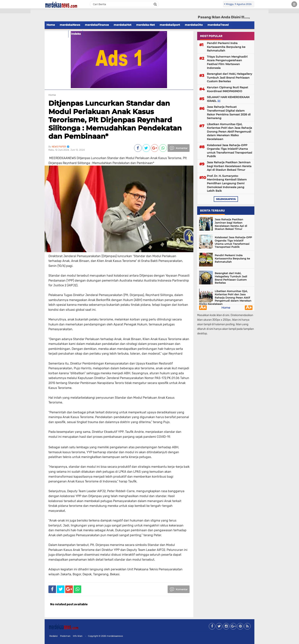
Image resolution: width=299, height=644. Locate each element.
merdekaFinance (97, 25)
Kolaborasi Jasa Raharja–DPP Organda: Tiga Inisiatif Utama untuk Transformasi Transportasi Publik (229, 151)
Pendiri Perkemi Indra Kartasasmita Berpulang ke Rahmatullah (226, 47)
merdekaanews (115, 636)
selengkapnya (226, 199)
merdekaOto (194, 25)
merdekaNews (70, 25)
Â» (249, 308)
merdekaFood (56, 34)
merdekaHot (123, 25)
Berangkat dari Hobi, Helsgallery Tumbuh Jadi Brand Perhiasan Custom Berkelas (229, 78)
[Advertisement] (15, 69)
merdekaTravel (218, 25)
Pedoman (65, 636)
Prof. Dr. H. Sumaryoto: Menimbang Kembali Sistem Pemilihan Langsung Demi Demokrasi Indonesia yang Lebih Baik (227, 183)
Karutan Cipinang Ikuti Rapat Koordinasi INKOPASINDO (227, 89)
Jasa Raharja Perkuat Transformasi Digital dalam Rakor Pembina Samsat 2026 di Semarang (229, 112)
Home (51, 25)
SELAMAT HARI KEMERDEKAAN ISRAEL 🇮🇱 (228, 99)
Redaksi (53, 636)
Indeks (76, 34)
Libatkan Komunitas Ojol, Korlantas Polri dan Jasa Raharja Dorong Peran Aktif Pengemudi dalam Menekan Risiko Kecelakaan (229, 132)
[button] (15, 11)
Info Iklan (78, 636)
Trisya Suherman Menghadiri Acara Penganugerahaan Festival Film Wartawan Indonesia (227, 62)
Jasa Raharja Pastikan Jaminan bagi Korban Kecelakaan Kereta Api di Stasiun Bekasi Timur (229, 166)
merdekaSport (170, 25)
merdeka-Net (145, 25)
